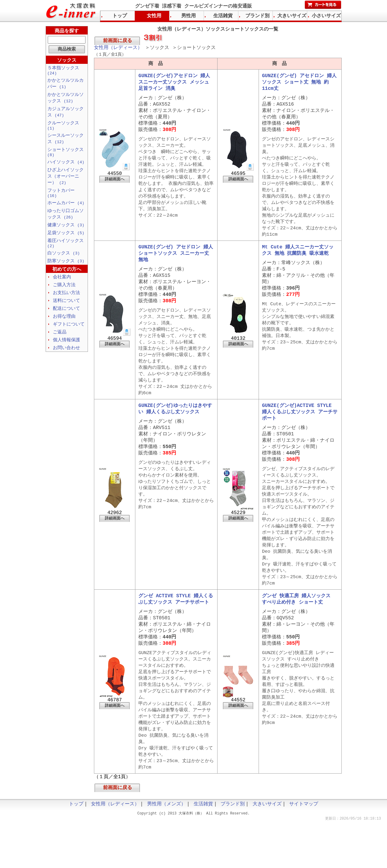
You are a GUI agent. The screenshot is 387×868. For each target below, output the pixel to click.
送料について (66, 314)
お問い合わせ (66, 363)
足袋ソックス (66, 243)
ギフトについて (69, 338)
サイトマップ (304, 850)
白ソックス (64, 265)
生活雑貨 (223, 16)
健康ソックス (66, 235)
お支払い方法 (66, 306)
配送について (66, 322)
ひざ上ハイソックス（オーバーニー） (66, 183)
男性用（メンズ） (166, 850)
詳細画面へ (115, 187)
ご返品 (60, 346)
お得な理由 (64, 330)
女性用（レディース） (118, 49)
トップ (120, 16)
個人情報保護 (66, 355)
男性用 (189, 16)
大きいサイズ (292, 16)
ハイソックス (66, 169)
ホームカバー (66, 212)
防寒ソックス (66, 273)
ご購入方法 (64, 297)
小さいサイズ (326, 16)
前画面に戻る (118, 41)
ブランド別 (257, 16)
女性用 (154, 16)
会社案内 (62, 289)
